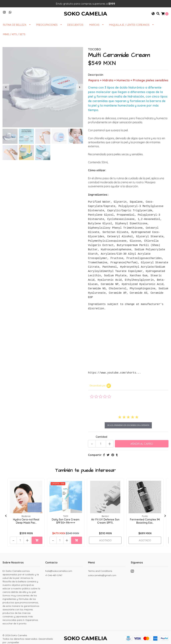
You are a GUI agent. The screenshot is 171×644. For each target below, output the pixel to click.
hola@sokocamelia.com (59, 567)
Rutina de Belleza (15, 30)
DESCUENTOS (75, 30)
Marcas (94, 30)
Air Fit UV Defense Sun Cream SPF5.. (105, 517)
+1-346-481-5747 (54, 571)
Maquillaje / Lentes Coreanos (129, 30)
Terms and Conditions (100, 567)
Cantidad (101, 433)
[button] (153, 16)
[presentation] (6, 93)
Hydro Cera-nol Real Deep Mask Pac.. (26, 517)
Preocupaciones (47, 30)
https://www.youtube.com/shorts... (114, 369)
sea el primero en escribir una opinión (128, 421)
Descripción (96, 80)
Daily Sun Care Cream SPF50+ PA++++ (66, 517)
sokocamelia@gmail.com (102, 571)
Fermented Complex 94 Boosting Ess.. (145, 517)
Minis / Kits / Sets (14, 40)
